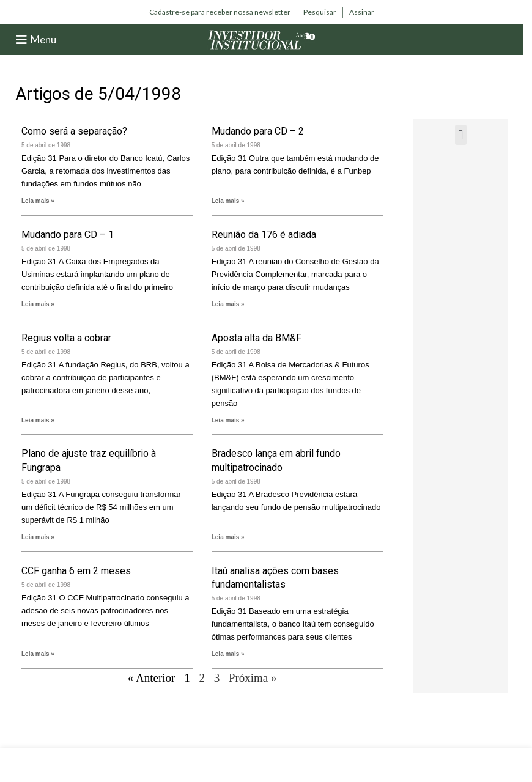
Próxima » (253, 678)
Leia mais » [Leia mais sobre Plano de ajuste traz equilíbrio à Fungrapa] (38, 537)
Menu (43, 39)
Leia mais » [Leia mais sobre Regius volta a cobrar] (38, 420)
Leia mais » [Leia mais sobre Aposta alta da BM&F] (228, 420)
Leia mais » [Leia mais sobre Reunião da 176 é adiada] (228, 304)
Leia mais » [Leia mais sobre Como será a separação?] (38, 201)
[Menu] (21, 40)
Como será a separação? (74, 131)
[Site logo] (262, 39)
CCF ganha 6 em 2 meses (76, 571)
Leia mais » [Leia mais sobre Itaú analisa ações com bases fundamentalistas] (228, 654)
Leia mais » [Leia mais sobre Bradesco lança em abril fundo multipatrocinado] (228, 537)
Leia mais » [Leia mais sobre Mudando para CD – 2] (228, 201)
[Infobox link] (220, 12)
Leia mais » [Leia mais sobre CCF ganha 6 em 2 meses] (38, 654)
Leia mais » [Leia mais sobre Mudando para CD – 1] (38, 304)
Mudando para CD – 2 (258, 131)
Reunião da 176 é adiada (264, 234)
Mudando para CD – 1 (68, 234)
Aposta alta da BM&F (257, 338)
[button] (461, 135)
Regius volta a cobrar (66, 338)
